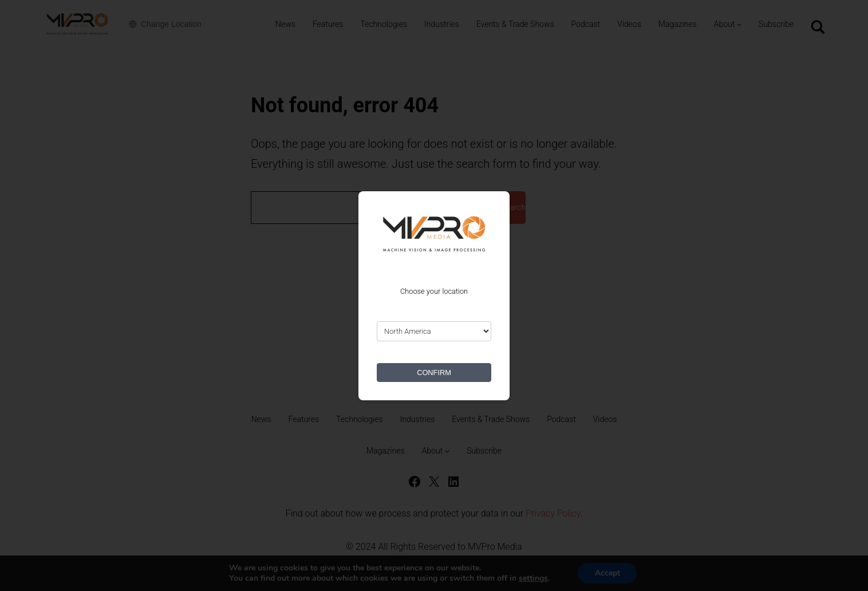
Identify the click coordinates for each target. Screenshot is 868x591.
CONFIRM (434, 373)
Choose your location (434, 291)
